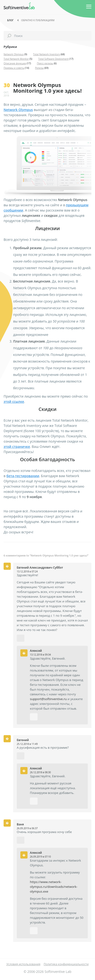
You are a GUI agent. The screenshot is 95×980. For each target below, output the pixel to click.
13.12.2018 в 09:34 (40, 655)
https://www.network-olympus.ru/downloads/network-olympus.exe (54, 887)
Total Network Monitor (16, 59)
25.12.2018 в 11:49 (27, 744)
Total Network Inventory (47, 54)
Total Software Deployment (53, 59)
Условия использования (23, 964)
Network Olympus (14, 54)
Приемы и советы (14, 68)
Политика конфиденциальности (66, 964)
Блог (10, 20)
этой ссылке (14, 402)
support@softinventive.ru (48, 699)
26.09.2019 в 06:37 (27, 828)
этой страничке (17, 447)
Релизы (39, 68)
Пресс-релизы (45, 63)
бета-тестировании (23, 476)
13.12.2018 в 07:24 (27, 571)
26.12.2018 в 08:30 (40, 772)
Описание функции (15, 63)
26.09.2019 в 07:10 (40, 857)
